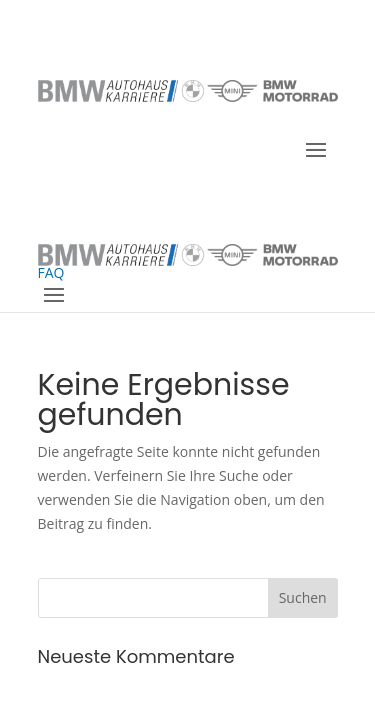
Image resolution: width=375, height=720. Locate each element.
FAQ (51, 251)
